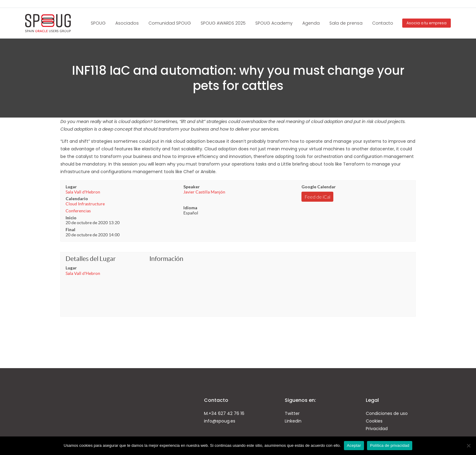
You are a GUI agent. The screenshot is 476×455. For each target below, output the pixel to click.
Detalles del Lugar (91, 259)
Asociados (127, 23)
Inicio (71, 218)
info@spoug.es (220, 421)
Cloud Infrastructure (85, 204)
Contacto (383, 23)
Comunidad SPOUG (170, 23)
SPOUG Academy (274, 23)
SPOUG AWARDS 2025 (223, 23)
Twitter (292, 413)
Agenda (311, 23)
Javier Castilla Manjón (204, 192)
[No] (468, 446)
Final (70, 229)
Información (166, 259)
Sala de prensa (346, 23)
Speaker (192, 187)
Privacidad (377, 429)
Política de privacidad (390, 445)
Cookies (374, 421)
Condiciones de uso (387, 413)
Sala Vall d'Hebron (83, 192)
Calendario (77, 198)
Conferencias (78, 211)
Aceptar (354, 445)
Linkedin (293, 421)
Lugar (71, 187)
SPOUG (98, 23)
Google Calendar (319, 187)
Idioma (190, 208)
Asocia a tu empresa (427, 23)
